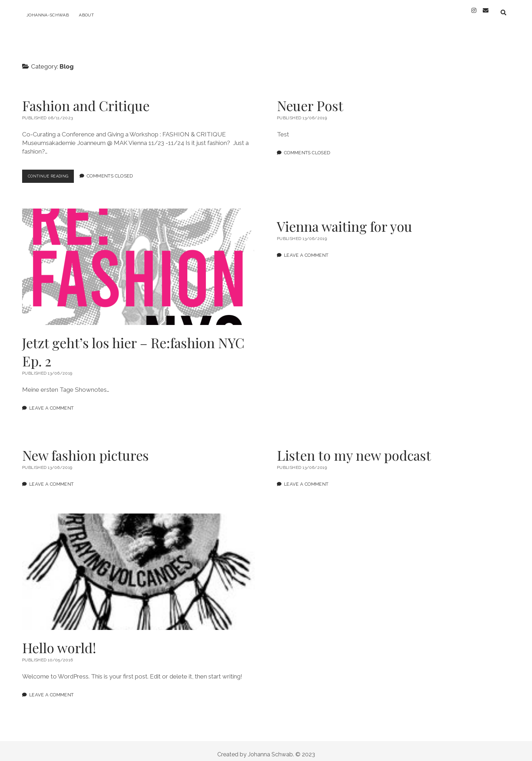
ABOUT (86, 15)
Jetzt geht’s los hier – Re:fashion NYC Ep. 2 (138, 260)
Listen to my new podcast (354, 449)
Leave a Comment (52, 402)
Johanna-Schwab (48, 15)
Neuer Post (310, 99)
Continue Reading (54, 171)
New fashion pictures (85, 449)
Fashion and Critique (86, 99)
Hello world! (138, 565)
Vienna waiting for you (344, 220)
